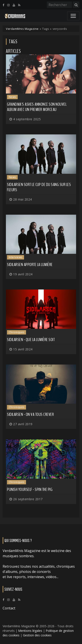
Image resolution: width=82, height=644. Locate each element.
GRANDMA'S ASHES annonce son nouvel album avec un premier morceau (37, 107)
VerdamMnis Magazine (22, 29)
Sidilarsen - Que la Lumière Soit (31, 340)
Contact (9, 608)
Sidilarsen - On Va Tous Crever (30, 414)
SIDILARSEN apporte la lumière (30, 265)
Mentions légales (30, 631)
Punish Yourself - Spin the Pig (30, 489)
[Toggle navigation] (73, 16)
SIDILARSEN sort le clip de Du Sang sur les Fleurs (39, 187)
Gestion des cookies (37, 635)
